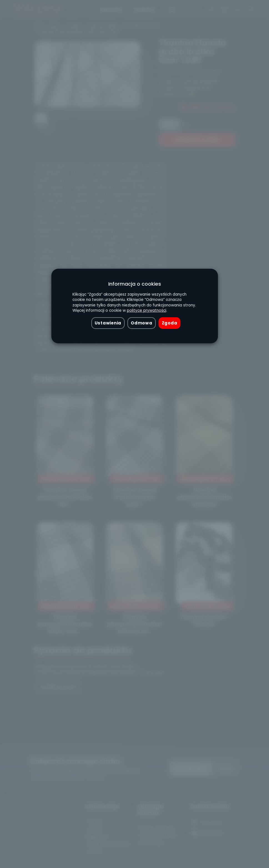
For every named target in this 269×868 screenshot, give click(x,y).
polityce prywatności (147, 310)
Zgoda (170, 323)
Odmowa (141, 323)
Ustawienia (108, 323)
